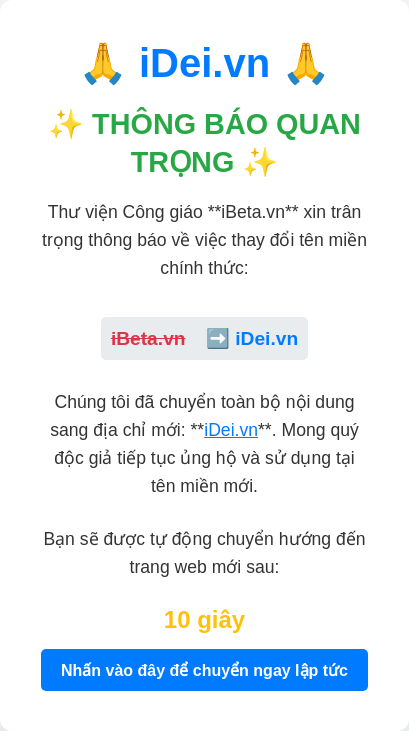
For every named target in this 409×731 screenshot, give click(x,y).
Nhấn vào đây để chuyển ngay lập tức (204, 670)
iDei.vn (231, 430)
